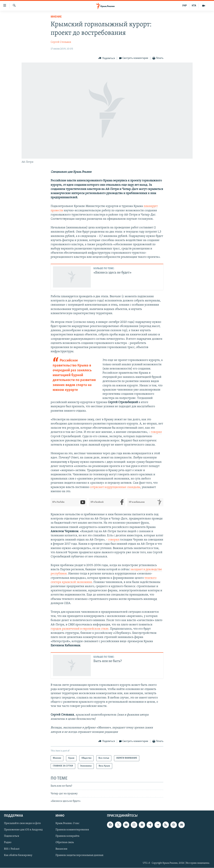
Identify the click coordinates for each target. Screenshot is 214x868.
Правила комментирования (72, 830)
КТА (194, 6)
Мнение (56, 17)
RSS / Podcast (12, 849)
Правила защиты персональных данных (79, 855)
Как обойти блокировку (18, 855)
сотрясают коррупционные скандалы (115, 487)
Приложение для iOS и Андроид (23, 830)
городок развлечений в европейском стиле (80, 629)
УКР (184, 6)
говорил (156, 432)
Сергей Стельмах (61, 42)
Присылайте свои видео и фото (22, 824)
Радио (8, 843)
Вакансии (61, 849)
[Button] (107, 58)
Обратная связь (65, 843)
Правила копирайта (67, 836)
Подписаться (12, 836)
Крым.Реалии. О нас (67, 824)
